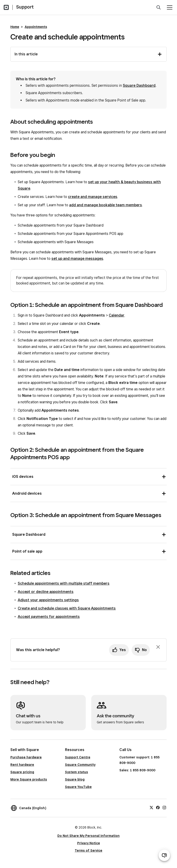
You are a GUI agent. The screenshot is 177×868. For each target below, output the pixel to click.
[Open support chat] (164, 855)
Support (25, 7)
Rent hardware (22, 765)
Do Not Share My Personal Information (88, 836)
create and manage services (93, 197)
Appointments (36, 27)
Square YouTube (78, 787)
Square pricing (22, 772)
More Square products (29, 779)
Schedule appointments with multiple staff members (64, 583)
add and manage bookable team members (106, 205)
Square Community (80, 765)
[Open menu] (170, 7)
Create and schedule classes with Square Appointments (67, 608)
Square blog (75, 779)
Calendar (117, 315)
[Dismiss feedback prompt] (158, 647)
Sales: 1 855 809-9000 (137, 770)
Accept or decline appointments (46, 592)
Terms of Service (88, 850)
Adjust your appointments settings (48, 600)
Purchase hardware (26, 757)
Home (15, 27)
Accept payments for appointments (49, 617)
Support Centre (78, 757)
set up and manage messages (77, 259)
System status (77, 772)
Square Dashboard (139, 85)
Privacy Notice (89, 843)
